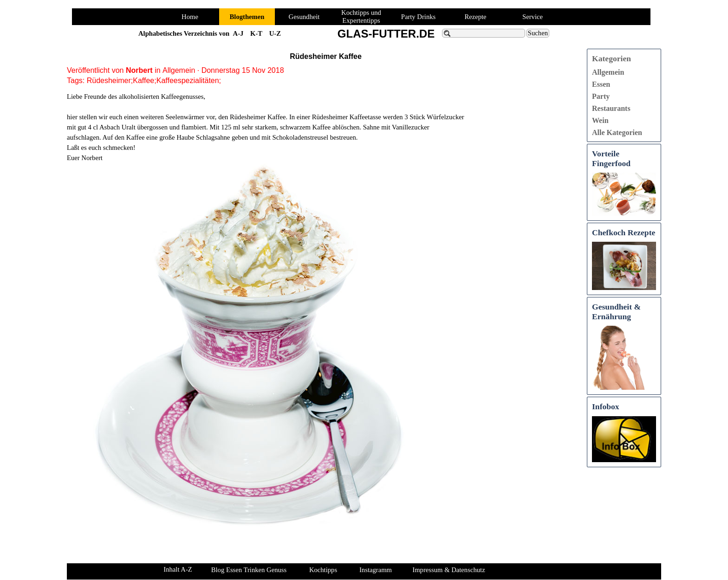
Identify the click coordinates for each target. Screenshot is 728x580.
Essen (601, 84)
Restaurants (611, 108)
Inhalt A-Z (178, 569)
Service (533, 17)
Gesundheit (304, 17)
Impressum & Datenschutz (448, 570)
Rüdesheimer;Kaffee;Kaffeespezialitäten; (154, 81)
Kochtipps (323, 570)
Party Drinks (419, 17)
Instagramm (376, 570)
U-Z (275, 33)
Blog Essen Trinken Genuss (249, 570)
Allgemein (608, 72)
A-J (238, 33)
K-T (256, 33)
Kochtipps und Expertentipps (361, 16)
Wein (600, 120)
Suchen (538, 33)
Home (190, 17)
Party (601, 96)
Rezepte (475, 17)
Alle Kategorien (617, 132)
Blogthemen (247, 17)
